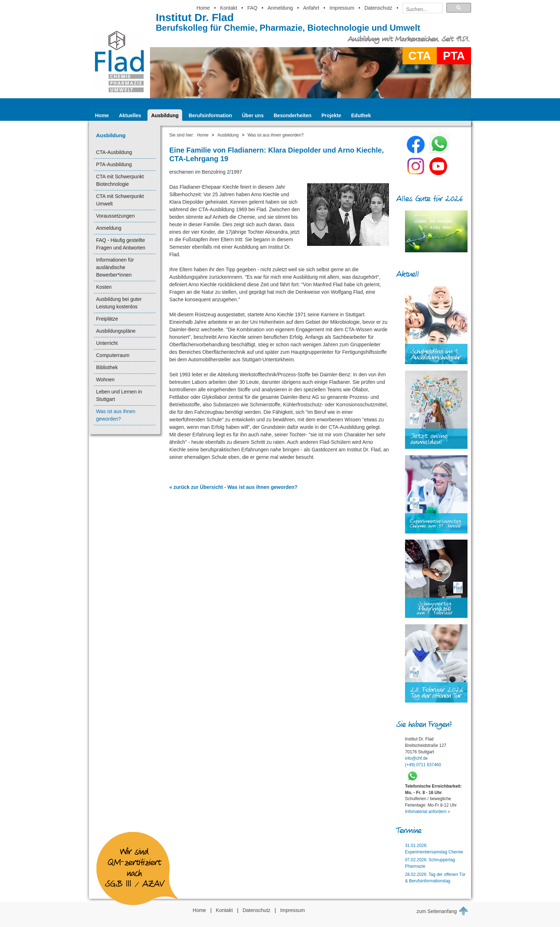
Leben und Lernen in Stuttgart (119, 395)
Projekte (331, 115)
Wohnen (105, 380)
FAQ (252, 8)
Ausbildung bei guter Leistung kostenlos (119, 303)
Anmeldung (280, 8)
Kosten (104, 287)
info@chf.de (416, 758)
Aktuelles (130, 115)
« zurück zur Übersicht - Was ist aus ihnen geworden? (233, 487)
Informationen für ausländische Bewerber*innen (115, 267)
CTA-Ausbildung (114, 152)
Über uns (253, 115)
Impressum (342, 8)
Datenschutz (378, 8)
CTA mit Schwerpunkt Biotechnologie (120, 180)
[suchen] (421, 9)
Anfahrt (311, 8)
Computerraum (113, 355)
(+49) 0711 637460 (423, 765)
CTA (419, 56)
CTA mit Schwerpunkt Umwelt (120, 200)
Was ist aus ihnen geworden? (116, 415)
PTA (454, 56)
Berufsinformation (210, 115)
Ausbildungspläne (116, 331)
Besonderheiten (292, 115)
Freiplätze (107, 319)
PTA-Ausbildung (114, 164)
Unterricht (107, 343)
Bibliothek (107, 367)
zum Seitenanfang (442, 911)
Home (203, 8)
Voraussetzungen (115, 216)
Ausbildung (165, 115)
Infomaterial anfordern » (427, 812)
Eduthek (361, 115)
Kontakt (228, 8)
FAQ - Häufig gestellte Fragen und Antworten (121, 244)
